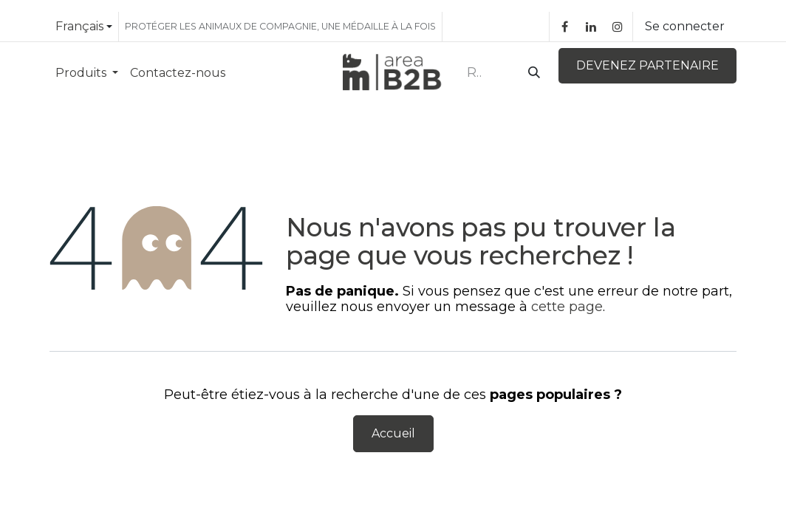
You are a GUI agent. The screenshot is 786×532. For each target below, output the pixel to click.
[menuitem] (87, 73)
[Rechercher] (531, 73)
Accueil (393, 433)
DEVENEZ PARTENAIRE (647, 65)
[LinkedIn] (591, 27)
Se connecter (685, 26)
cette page (567, 307)
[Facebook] (564, 27)
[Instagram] (618, 27)
